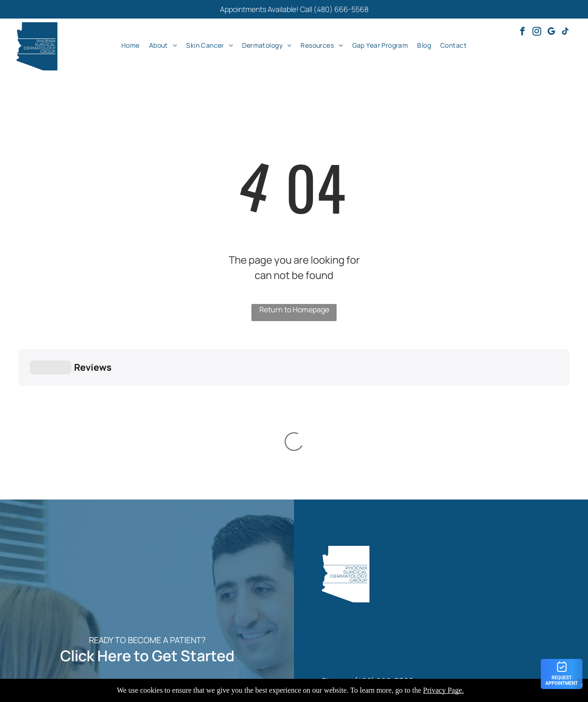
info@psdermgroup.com (395, 565)
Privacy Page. (444, 690)
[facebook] (522, 33)
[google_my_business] (551, 33)
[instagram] (537, 33)
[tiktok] (565, 33)
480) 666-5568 (385, 537)
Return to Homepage (294, 310)
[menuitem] (131, 45)
